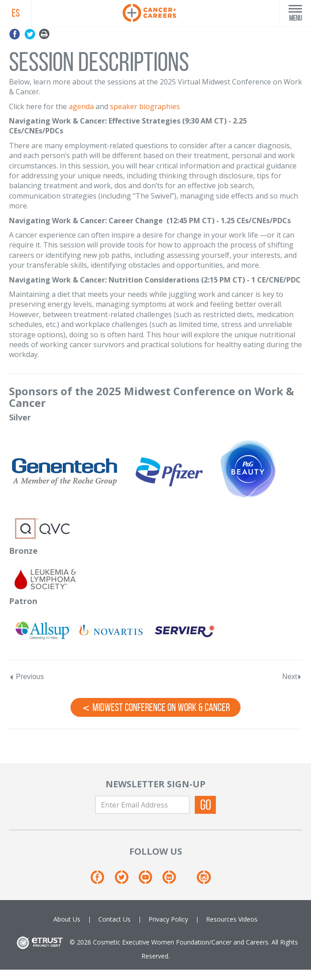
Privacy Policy (168, 919)
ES (16, 13)
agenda (81, 106)
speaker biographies (145, 106)
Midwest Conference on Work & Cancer (155, 707)
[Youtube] (150, 881)
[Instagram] (204, 881)
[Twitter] (126, 881)
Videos (248, 919)
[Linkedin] (173, 881)
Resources (221, 919)
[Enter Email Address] (142, 805)
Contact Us (114, 919)
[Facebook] (102, 881)
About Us (67, 919)
